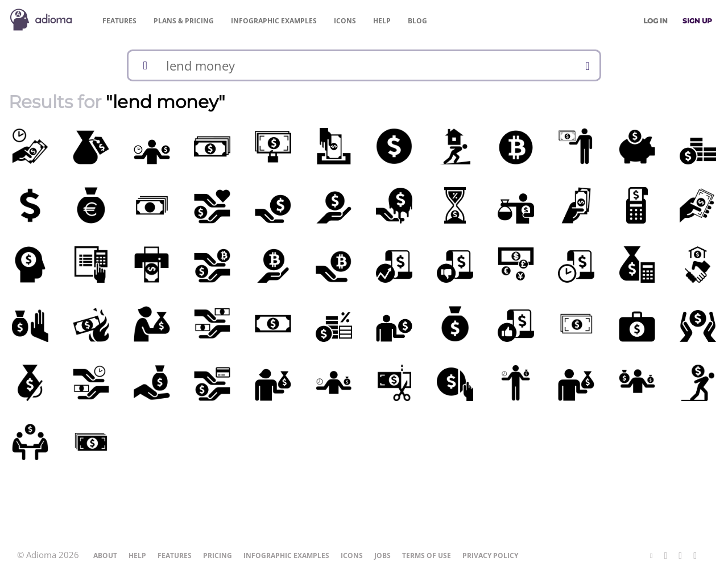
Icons (345, 21)
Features (119, 21)
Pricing (184, 21)
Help (382, 21)
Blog (417, 21)
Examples (274, 21)
